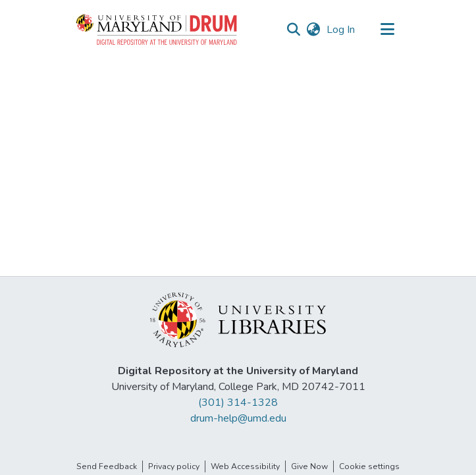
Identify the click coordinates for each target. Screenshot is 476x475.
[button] (157, 30)
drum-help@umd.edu (238, 418)
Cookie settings (369, 466)
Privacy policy (174, 466)
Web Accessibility (245, 466)
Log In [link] (341, 30)
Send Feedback (107, 466)
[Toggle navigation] (388, 30)
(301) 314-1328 (238, 403)
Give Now (309, 466)
